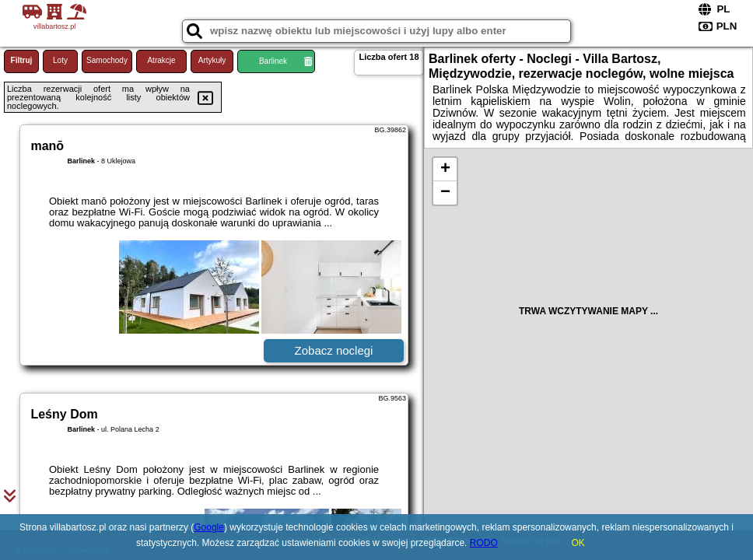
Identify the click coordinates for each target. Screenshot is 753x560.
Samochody (107, 60)
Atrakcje (161, 60)
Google (209, 527)
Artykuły (212, 60)
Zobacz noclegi (334, 350)
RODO (484, 543)
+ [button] (445, 170)
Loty (60, 60)
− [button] (445, 193)
